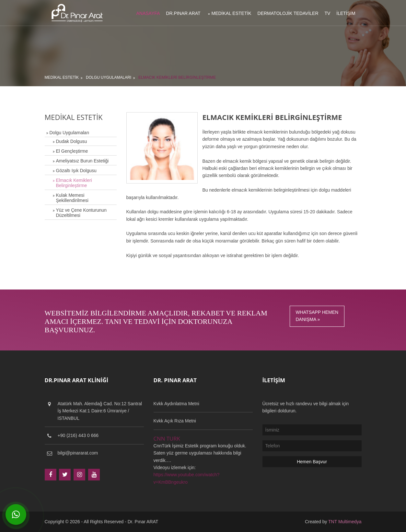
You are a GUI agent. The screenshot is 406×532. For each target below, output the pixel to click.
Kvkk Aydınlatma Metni (176, 404)
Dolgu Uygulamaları (109, 77)
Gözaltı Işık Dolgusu (76, 171)
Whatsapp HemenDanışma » (317, 316)
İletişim (346, 13)
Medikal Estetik (231, 13)
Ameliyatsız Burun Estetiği (82, 161)
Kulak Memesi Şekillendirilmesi (72, 198)
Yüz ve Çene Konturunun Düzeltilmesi (81, 213)
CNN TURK (167, 438)
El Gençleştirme (72, 151)
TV (327, 13)
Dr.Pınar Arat (183, 13)
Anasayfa (148, 13)
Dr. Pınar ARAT (143, 522)
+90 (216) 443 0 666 (78, 435)
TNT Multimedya (345, 522)
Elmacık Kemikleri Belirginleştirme (177, 77)
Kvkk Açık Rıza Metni (175, 421)
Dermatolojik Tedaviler (288, 13)
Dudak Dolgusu (72, 141)
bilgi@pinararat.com (78, 453)
